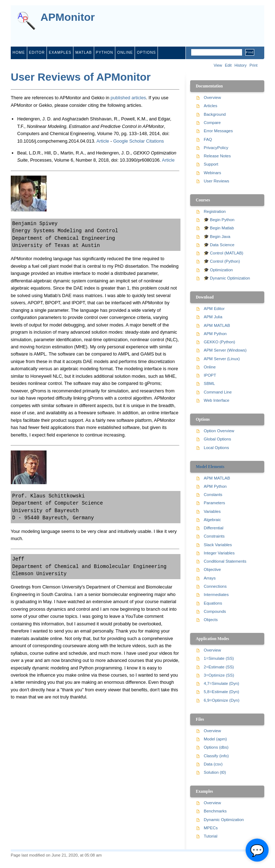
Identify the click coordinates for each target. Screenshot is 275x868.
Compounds (215, 611)
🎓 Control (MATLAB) (223, 253)
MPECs (211, 828)
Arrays (210, 578)
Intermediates (216, 595)
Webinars (212, 173)
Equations (213, 603)
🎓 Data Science (219, 245)
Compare (212, 123)
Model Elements (210, 467)
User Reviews (216, 181)
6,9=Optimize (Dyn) (222, 700)
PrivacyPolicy (216, 148)
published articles (128, 98)
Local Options (216, 448)
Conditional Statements (225, 561)
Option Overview (219, 431)
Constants (213, 495)
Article (103, 141)
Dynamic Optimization (224, 820)
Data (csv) (213, 764)
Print (254, 65)
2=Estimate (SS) (219, 667)
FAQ (208, 139)
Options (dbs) (216, 747)
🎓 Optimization (218, 270)
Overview (212, 97)
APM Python (215, 334)
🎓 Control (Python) (222, 261)
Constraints (214, 536)
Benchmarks (215, 811)
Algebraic (212, 520)
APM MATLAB (217, 325)
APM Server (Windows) (225, 350)
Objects (211, 620)
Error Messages (218, 131)
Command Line (218, 392)
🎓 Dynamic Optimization (227, 278)
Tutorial (211, 836)
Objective (212, 569)
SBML (209, 383)
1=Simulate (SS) (219, 658)
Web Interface (216, 400)
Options (146, 53)
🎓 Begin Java (217, 237)
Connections (215, 586)
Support (211, 164)
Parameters (214, 503)
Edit (228, 65)
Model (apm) (215, 739)
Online (210, 367)
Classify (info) (216, 756)
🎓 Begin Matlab (219, 228)
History (241, 65)
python (105, 53)
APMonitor (68, 17)
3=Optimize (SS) (219, 675)
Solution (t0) (215, 772)
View (218, 65)
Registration (215, 211)
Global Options (217, 439)
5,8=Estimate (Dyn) (221, 692)
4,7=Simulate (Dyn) (221, 683)
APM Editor (214, 309)
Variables (212, 511)
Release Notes (217, 156)
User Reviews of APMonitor (81, 77)
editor (37, 53)
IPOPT (210, 375)
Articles (211, 106)
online (125, 53)
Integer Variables (219, 553)
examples (60, 53)
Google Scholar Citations (139, 141)
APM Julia (213, 317)
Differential (214, 528)
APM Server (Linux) (222, 359)
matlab (83, 53)
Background (215, 114)
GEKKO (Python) (219, 342)
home (19, 53)
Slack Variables (218, 545)
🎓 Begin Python (219, 220)
